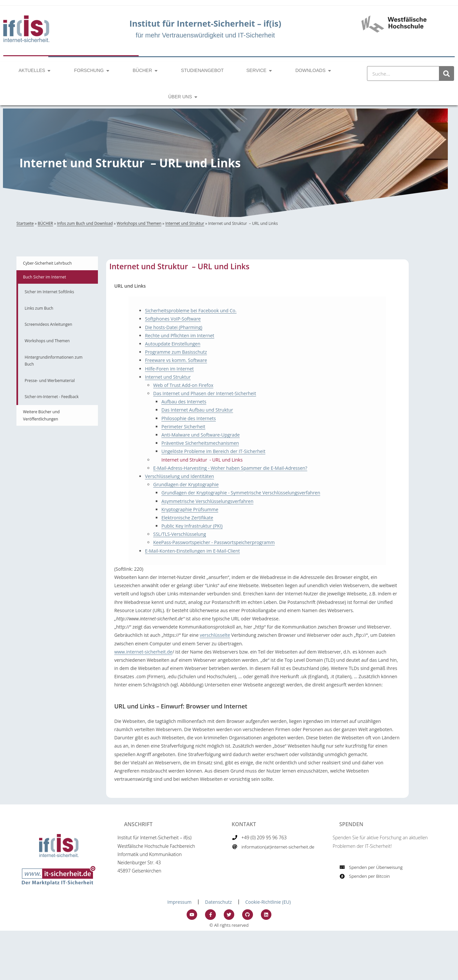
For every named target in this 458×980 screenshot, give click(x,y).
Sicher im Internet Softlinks (49, 292)
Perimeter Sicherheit (183, 427)
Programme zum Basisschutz (176, 352)
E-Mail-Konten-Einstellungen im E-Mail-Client (192, 551)
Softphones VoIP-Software (173, 319)
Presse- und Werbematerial (50, 381)
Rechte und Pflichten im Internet (180, 335)
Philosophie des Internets (189, 418)
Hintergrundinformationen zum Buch (54, 361)
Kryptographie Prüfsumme (190, 509)
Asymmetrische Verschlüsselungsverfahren (207, 501)
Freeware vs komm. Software (176, 360)
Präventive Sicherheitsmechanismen (200, 443)
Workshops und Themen (139, 223)
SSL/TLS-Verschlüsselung (180, 534)
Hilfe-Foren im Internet (169, 369)
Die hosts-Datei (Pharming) (173, 327)
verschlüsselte (215, 635)
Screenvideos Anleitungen (48, 324)
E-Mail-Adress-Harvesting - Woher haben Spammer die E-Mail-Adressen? (230, 468)
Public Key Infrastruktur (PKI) (192, 526)
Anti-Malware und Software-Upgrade (200, 435)
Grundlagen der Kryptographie (186, 484)
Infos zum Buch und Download (85, 223)
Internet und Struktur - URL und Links (202, 460)
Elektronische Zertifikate (187, 518)
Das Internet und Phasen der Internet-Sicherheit (205, 393)
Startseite (25, 223)
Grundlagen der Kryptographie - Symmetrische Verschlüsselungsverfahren (241, 493)
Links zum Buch (39, 308)
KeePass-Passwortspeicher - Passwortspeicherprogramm (214, 542)
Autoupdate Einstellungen (173, 344)
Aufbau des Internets (184, 402)
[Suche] (446, 73)
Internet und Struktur (185, 223)
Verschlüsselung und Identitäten (179, 476)
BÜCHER (46, 223)
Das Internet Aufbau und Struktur (197, 410)
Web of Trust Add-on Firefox (183, 385)
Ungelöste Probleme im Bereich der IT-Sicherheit (213, 451)
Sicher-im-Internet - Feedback (52, 397)
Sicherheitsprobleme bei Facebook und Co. (191, 311)
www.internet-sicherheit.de (143, 652)
